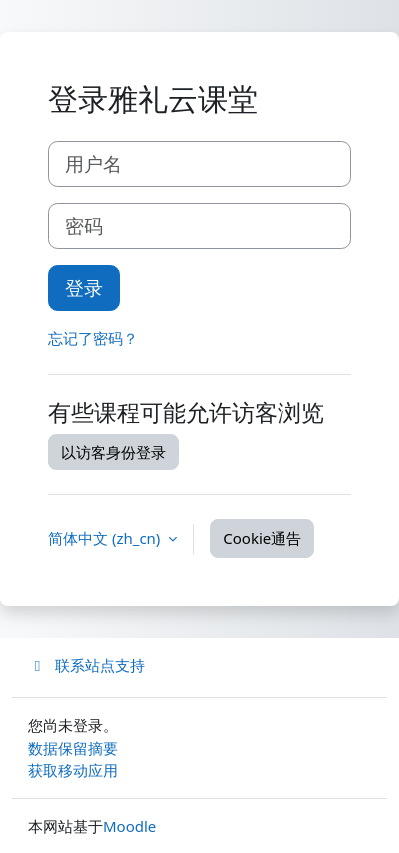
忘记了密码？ (93, 338)
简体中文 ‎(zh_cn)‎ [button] (106, 538)
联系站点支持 (86, 665)
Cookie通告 (262, 538)
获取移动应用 (73, 770)
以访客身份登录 (113, 452)
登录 (84, 287)
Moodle (129, 826)
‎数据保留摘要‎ (73, 748)
